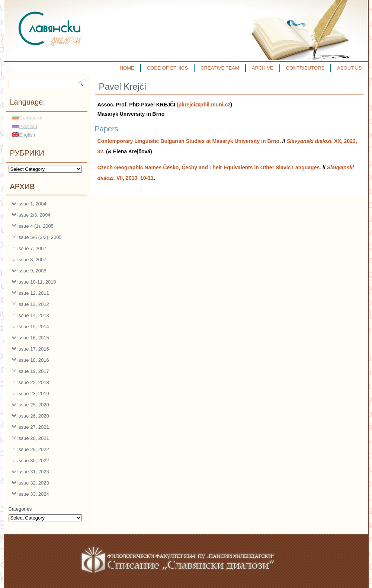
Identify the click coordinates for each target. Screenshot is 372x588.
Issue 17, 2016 (33, 349)
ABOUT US (349, 68)
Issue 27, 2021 (33, 427)
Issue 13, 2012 (33, 304)
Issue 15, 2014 (33, 327)
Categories (20, 509)
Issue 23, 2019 (33, 394)
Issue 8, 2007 (32, 260)
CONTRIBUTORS (305, 68)
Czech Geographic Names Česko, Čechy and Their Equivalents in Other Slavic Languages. (209, 167)
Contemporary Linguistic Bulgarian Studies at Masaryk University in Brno (188, 141)
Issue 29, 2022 (33, 449)
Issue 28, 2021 (33, 438)
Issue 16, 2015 (33, 338)
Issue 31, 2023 (33, 472)
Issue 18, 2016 (33, 360)
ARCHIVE (263, 68)
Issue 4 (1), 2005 (36, 226)
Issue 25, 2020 (33, 405)
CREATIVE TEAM (220, 68)
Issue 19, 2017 (33, 371)
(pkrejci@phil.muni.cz (203, 105)
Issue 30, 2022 (33, 461)
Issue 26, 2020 (33, 416)
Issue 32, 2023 (33, 483)
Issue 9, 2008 (32, 271)
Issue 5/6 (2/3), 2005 (40, 237)
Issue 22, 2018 (33, 382)
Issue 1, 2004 (32, 204)
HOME (127, 68)
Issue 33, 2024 (33, 494)
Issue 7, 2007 (32, 248)
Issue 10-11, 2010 (37, 282)
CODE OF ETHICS (168, 68)
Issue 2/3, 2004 (34, 215)
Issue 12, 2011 (33, 293)
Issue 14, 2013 (33, 315)
